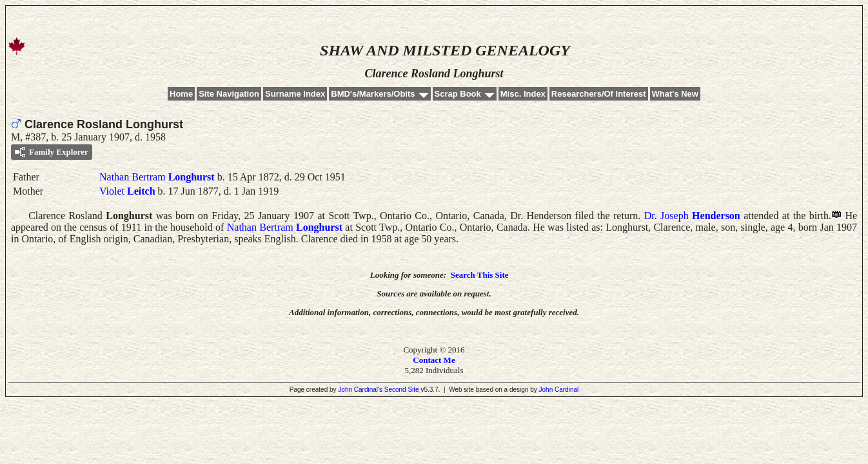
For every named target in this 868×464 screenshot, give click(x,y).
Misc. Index (523, 94)
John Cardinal (559, 390)
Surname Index (295, 94)
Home (181, 94)
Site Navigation (229, 94)
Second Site (402, 390)
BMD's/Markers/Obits (373, 94)
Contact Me (434, 360)
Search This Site (480, 275)
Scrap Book (458, 94)
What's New (675, 94)
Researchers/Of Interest (599, 94)
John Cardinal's (360, 390)
